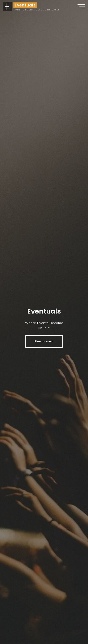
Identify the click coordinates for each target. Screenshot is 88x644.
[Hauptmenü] (81, 6)
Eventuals (25, 5)
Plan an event (44, 341)
